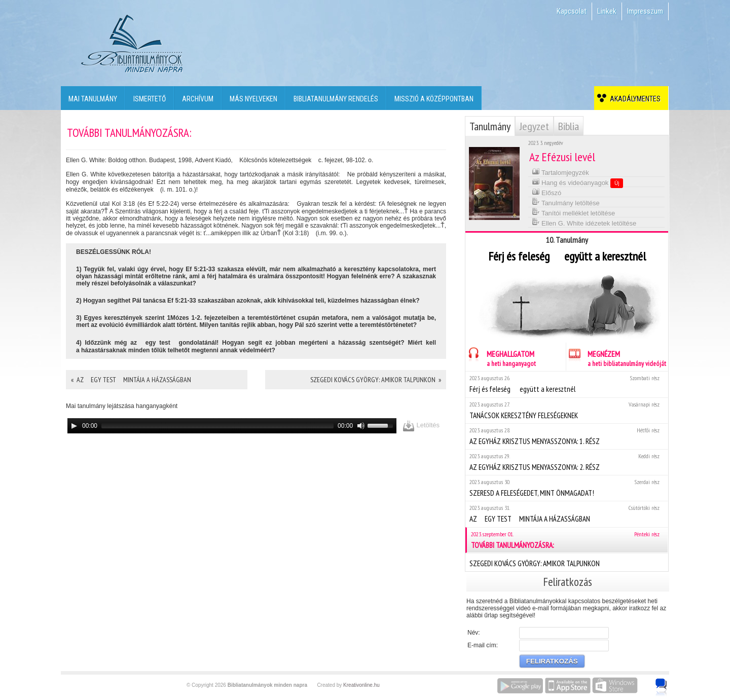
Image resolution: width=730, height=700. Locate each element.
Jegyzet (534, 126)
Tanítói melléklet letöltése (574, 212)
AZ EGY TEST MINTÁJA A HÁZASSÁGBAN (567, 514)
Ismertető (150, 99)
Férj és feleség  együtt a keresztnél (567, 384)
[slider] (217, 426)
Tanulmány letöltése (566, 202)
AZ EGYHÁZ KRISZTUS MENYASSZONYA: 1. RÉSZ (567, 436)
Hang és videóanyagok (578, 182)
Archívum (198, 99)
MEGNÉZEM (616, 357)
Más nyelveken (253, 99)
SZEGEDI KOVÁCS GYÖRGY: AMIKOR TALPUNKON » (376, 380)
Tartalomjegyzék (560, 172)
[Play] (74, 426)
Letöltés (421, 426)
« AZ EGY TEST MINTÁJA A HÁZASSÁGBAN (131, 380)
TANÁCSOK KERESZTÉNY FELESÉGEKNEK (567, 410)
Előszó (547, 192)
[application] (232, 426)
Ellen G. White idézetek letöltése (584, 222)
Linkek (607, 11)
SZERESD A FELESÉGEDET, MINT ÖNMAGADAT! (567, 488)
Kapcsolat (572, 11)
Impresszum (645, 11)
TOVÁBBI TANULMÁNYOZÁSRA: (567, 540)
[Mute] (361, 426)
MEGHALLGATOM (501, 357)
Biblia (569, 126)
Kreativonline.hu (361, 685)
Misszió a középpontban (434, 99)
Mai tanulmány (93, 99)
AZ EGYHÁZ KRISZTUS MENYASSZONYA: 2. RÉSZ (567, 462)
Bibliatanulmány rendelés (336, 99)
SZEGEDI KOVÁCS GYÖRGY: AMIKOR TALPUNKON (567, 562)
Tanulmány (490, 126)
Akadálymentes (634, 99)
